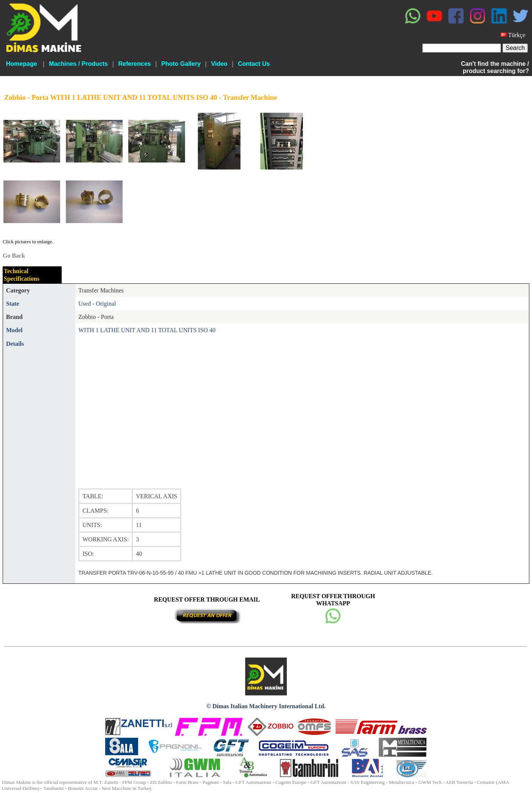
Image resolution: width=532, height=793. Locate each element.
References (134, 64)
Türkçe (517, 35)
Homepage (22, 64)
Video (219, 64)
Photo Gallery (181, 64)
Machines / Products (78, 64)
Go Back (14, 256)
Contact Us (254, 64)
